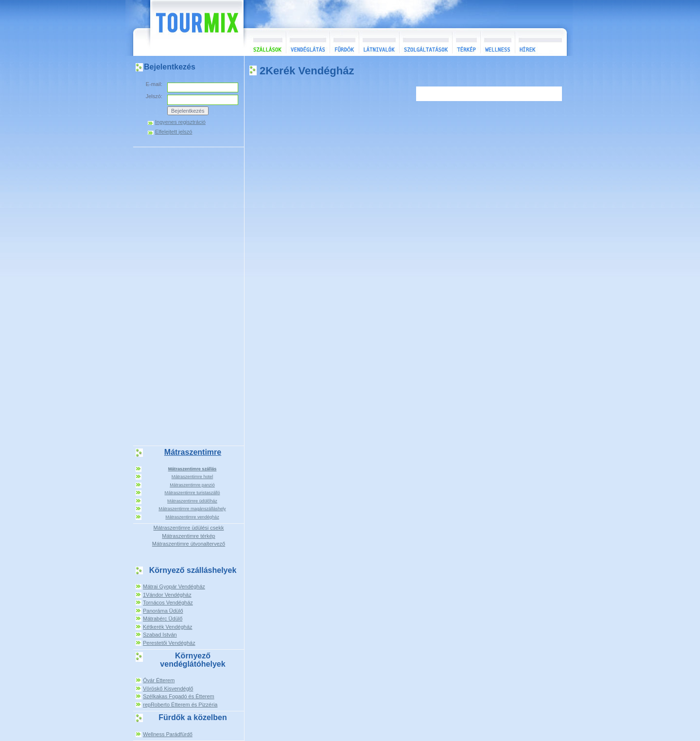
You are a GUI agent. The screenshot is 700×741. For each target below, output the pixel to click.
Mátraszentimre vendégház (192, 517)
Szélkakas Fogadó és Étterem (179, 696)
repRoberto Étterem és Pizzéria (180, 705)
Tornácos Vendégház (168, 603)
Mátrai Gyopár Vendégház (174, 586)
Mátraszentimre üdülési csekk (189, 528)
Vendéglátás (308, 42)
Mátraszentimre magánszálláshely (192, 509)
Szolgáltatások (426, 42)
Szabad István (160, 635)
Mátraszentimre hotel (192, 477)
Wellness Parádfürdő (168, 734)
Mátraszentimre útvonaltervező (189, 544)
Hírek (540, 42)
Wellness (498, 42)
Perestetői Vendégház (169, 643)
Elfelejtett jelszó (174, 132)
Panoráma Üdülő (163, 611)
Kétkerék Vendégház (168, 627)
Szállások (265, 42)
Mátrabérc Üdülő (163, 619)
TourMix (186, 28)
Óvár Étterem (159, 680)
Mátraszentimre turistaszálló (192, 493)
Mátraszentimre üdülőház (192, 501)
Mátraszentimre (193, 452)
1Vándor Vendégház (167, 595)
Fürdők (344, 42)
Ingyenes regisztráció (180, 122)
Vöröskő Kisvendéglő (168, 689)
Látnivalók (379, 42)
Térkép (466, 42)
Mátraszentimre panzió (192, 485)
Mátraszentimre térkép (188, 536)
